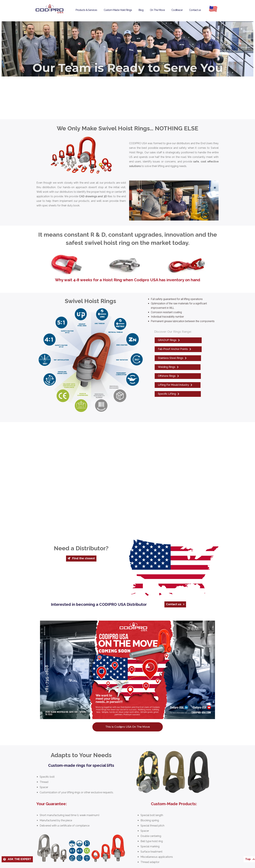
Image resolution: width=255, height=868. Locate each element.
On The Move (157, 10)
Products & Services (86, 10)
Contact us (195, 10)
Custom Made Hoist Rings (118, 10)
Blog (141, 10)
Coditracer (177, 10)
